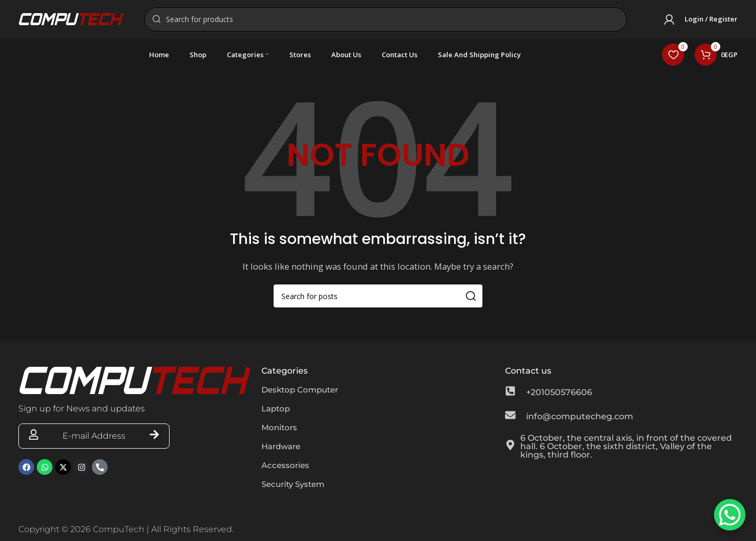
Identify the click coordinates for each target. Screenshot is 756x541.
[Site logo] (71, 20)
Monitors (280, 431)
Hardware (283, 450)
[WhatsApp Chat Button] (730, 515)
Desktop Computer (303, 393)
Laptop (277, 412)
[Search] (386, 21)
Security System (296, 488)
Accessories (286, 469)
